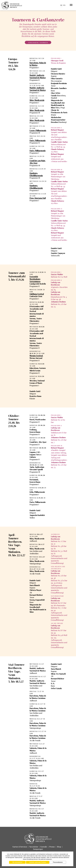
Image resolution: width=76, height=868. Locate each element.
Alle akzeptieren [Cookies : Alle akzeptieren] (17, 862)
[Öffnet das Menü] (71, 5)
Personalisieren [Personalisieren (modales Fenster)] (58, 862)
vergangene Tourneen (38, 43)
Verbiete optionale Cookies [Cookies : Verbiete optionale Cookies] (38, 862)
